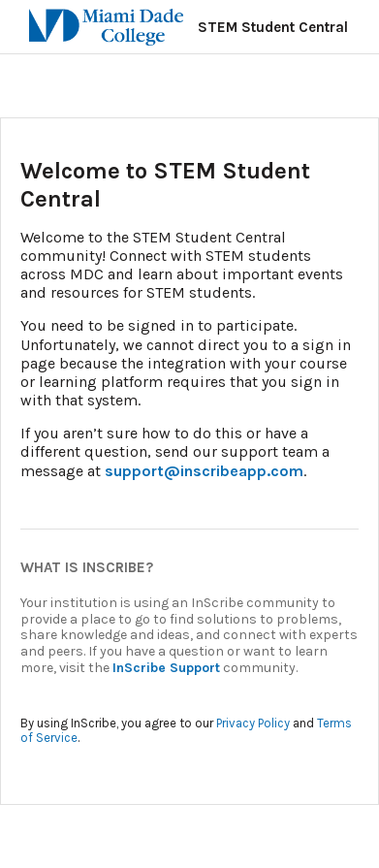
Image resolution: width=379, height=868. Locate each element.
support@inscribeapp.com (204, 471)
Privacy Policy (253, 723)
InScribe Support (166, 668)
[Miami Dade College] (92, 27)
